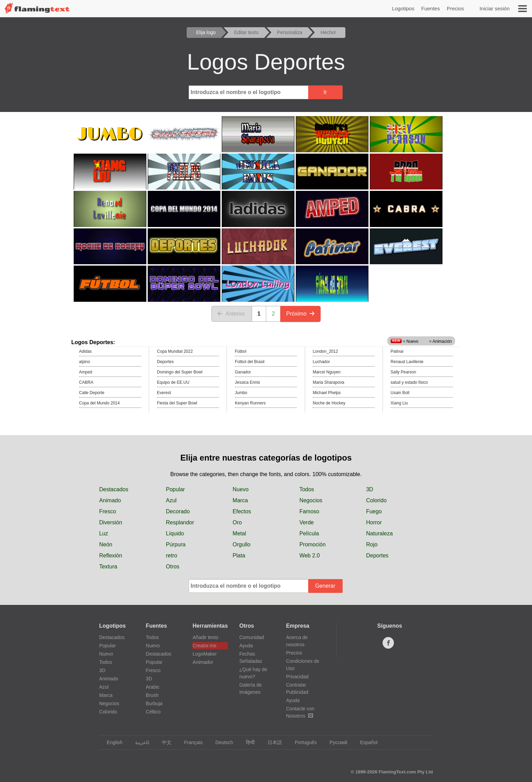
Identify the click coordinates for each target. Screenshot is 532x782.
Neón (106, 544)
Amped (86, 372)
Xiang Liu (399, 403)
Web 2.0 (309, 555)
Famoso (309, 511)
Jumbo (241, 393)
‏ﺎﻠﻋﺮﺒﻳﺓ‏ (139, 742)
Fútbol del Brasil (250, 362)
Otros (173, 567)
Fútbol (241, 351)
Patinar (397, 351)
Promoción (312, 544)
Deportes (165, 362)
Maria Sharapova (328, 382)
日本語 (272, 742)
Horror (374, 522)
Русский (335, 742)
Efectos (242, 511)
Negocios (311, 500)
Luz (104, 533)
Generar (325, 586)
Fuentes (430, 8)
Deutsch (221, 742)
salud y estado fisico (409, 382)
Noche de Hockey (329, 403)
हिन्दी (247, 742)
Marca (240, 500)
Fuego (374, 511)
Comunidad (252, 637)
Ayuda (246, 646)
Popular (175, 489)
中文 (163, 742)
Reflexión (111, 555)
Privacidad (297, 677)
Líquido (175, 533)
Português (302, 742)
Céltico (153, 712)
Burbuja (154, 703)
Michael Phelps (327, 393)
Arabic (153, 687)
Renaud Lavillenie (407, 362)
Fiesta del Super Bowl (177, 403)
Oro (237, 522)
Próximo (300, 314)
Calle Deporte (92, 393)
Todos (307, 489)
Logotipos (403, 8)
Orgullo (242, 544)
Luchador (321, 362)
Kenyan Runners (250, 403)
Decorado (178, 511)
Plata (239, 555)
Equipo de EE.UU (173, 382)
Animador (203, 662)
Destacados (114, 489)
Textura (108, 567)
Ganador (243, 372)
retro (172, 555)
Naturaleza (379, 533)
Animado (110, 500)
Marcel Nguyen (327, 372)
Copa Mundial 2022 (175, 351)
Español (366, 742)
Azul (171, 500)
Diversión (111, 522)
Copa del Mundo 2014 (100, 403)
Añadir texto (205, 637)
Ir (325, 92)
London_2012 (325, 351)
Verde (306, 522)
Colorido (376, 500)
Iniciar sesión (494, 8)
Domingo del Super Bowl (180, 372)
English (111, 742)
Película (309, 533)
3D (369, 489)
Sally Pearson (403, 372)
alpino (85, 362)
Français (190, 742)
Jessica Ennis (247, 382)
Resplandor (180, 522)
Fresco (108, 511)
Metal (239, 533)
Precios (455, 8)
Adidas (86, 351)
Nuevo (241, 489)
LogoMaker (205, 654)
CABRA (86, 382)
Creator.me (204, 646)
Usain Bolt (400, 393)
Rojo (372, 544)
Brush (152, 695)
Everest (164, 393)
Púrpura (176, 544)
